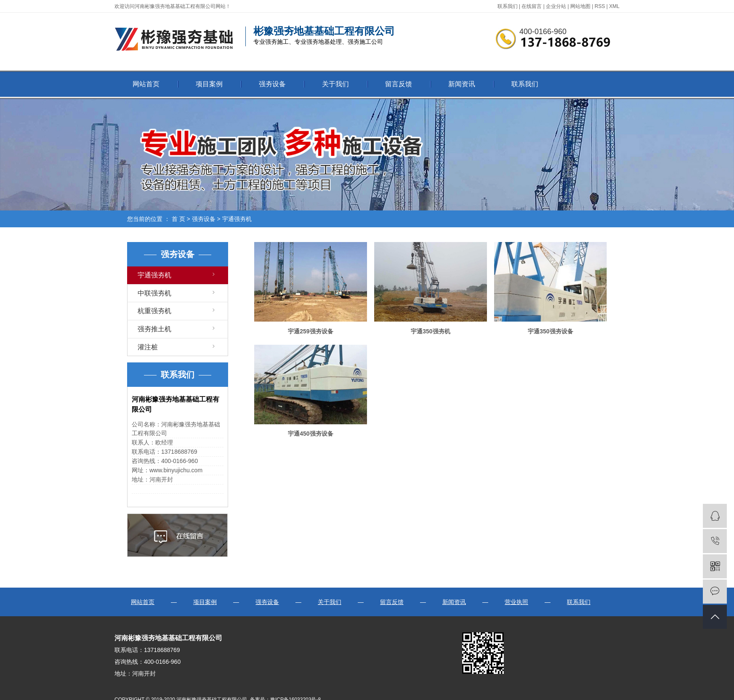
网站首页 (146, 84)
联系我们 (508, 6)
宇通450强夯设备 (310, 434)
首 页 (178, 219)
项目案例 (209, 84)
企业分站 (556, 6)
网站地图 (580, 6)
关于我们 (335, 84)
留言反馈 (399, 84)
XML (614, 6)
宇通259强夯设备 (310, 331)
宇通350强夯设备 (550, 331)
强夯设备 (272, 84)
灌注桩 (148, 347)
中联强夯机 (154, 293)
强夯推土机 (154, 329)
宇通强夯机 (237, 219)
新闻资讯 (462, 84)
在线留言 (532, 6)
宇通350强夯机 (430, 331)
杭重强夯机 (154, 311)
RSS (600, 6)
